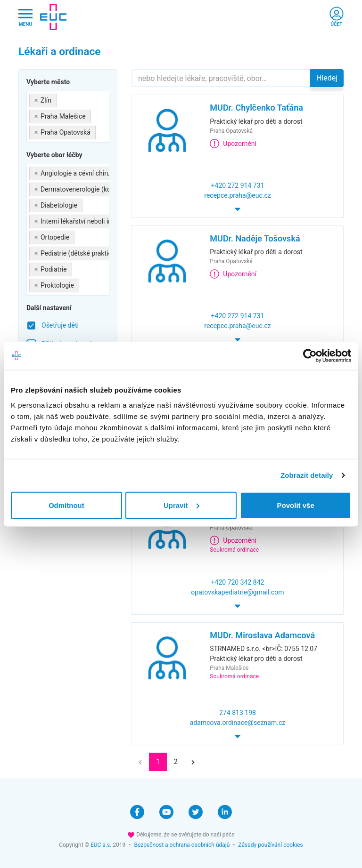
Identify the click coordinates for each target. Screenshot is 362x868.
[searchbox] (101, 131)
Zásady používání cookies (270, 845)
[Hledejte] (221, 78)
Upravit (181, 505)
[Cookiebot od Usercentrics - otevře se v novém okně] (310, 356)
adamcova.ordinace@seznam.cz (238, 723)
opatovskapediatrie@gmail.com (237, 592)
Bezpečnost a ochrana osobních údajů (182, 845)
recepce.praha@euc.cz (237, 195)
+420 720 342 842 (238, 582)
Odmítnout (66, 505)
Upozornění (233, 144)
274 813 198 (238, 713)
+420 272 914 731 (238, 185)
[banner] (53, 17)
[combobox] (68, 117)
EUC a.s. (101, 845)
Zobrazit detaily (307, 475)
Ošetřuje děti (60, 325)
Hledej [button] (327, 78)
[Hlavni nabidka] (25, 17)
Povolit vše (296, 505)
